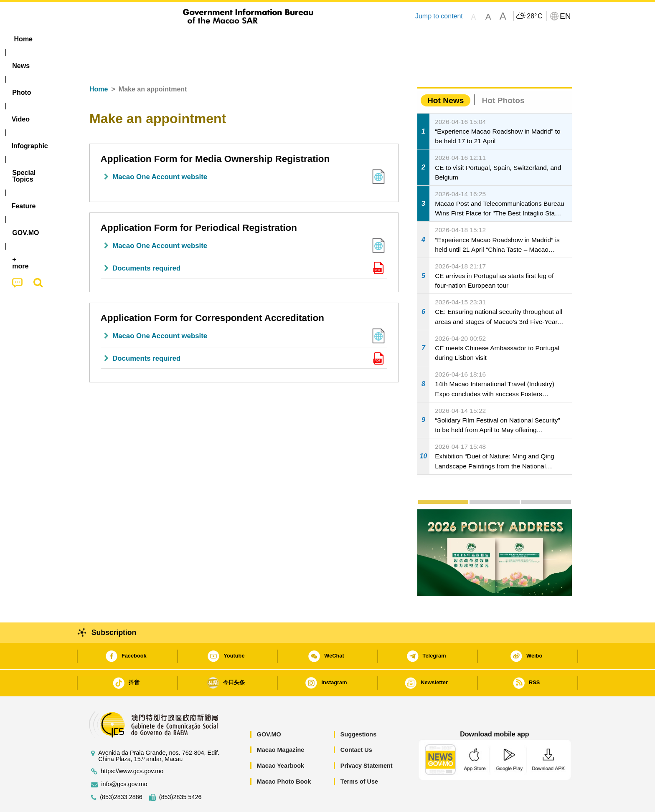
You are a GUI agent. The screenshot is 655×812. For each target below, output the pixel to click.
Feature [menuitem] (360, 39)
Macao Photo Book (284, 756)
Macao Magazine (281, 724)
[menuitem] (136, 39)
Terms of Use (359, 756)
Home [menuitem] (100, 39)
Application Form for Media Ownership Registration (215, 133)
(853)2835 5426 (180, 772)
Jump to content (439, 16)
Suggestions (358, 709)
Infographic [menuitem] (251, 39)
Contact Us (356, 724)
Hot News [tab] (446, 75)
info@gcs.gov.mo (124, 759)
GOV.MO (269, 709)
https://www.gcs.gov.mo (132, 746)
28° (534, 16)
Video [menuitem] (207, 39)
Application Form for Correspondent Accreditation (212, 292)
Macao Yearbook (281, 740)
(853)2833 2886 (121, 772)
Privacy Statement (367, 740)
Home (99, 64)
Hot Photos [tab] (503, 75)
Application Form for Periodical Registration (199, 202)
